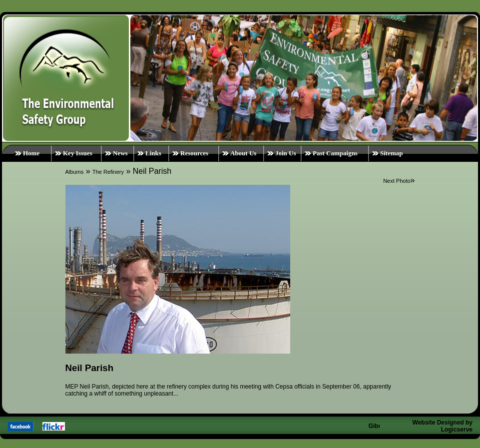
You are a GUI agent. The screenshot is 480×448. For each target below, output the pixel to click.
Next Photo (397, 181)
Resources (194, 153)
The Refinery (108, 172)
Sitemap (392, 153)
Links (153, 153)
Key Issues (78, 153)
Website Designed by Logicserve (443, 426)
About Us (243, 153)
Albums (75, 172)
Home (31, 153)
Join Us (286, 153)
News (120, 153)
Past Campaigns (335, 153)
